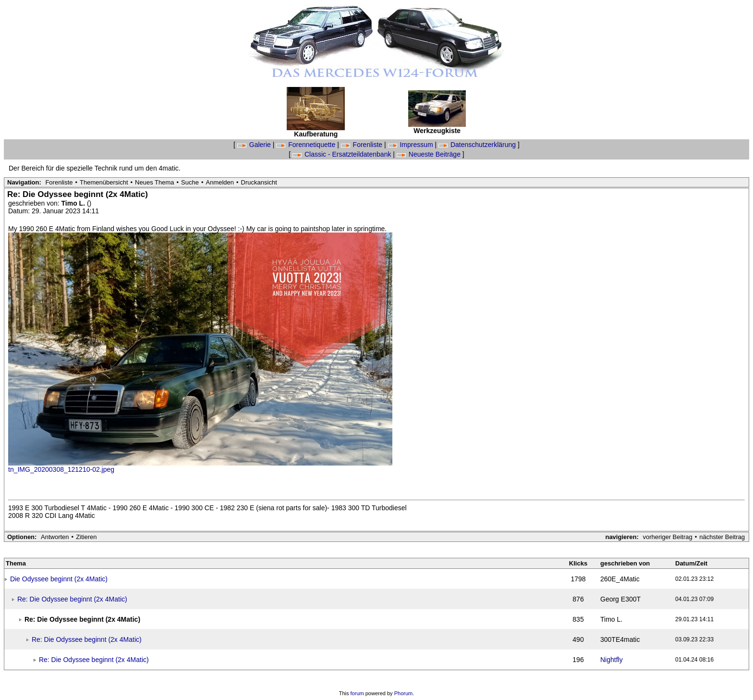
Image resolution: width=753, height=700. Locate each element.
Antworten (55, 537)
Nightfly (612, 660)
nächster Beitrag (722, 537)
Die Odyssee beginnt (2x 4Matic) (59, 579)
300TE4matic (620, 639)
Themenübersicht (104, 182)
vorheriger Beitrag (667, 537)
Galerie (255, 145)
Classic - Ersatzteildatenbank (343, 154)
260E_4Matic (620, 579)
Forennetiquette (307, 145)
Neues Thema (154, 182)
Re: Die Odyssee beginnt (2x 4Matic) (72, 599)
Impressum (412, 145)
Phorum (404, 693)
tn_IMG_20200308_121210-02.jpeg (61, 469)
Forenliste (363, 145)
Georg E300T (620, 599)
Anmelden (220, 182)
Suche (190, 182)
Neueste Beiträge (430, 154)
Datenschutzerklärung (478, 145)
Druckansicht (259, 182)
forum (357, 693)
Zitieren (86, 537)
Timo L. (74, 203)
